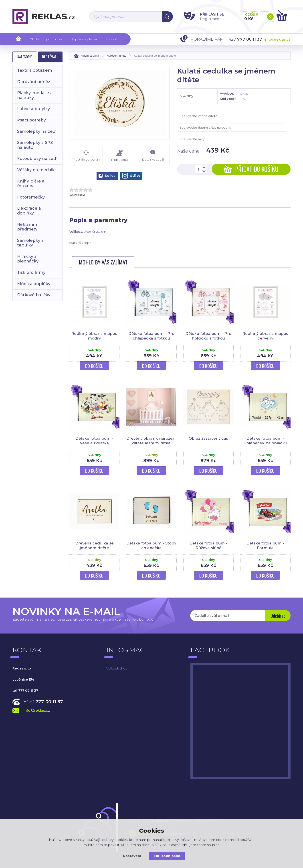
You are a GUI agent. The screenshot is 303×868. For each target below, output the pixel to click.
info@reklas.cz (277, 39)
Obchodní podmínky (46, 39)
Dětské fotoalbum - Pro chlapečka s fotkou (151, 336)
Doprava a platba (84, 39)
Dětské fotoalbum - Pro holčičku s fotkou (208, 336)
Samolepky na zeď (36, 131)
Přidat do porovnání (86, 155)
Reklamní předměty (27, 227)
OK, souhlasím (167, 856)
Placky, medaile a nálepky (35, 95)
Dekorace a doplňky (29, 211)
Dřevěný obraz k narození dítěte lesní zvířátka (151, 443)
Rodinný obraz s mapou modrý (94, 336)
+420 (43, 706)
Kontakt (111, 39)
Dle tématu (50, 57)
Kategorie (25, 57)
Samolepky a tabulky (30, 243)
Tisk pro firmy (31, 272)
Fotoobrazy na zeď (37, 159)
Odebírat (277, 620)
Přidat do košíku (251, 169)
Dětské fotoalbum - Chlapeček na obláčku (265, 441)
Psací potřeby (31, 120)
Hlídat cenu (119, 156)
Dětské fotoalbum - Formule (265, 550)
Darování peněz (34, 82)
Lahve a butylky (33, 109)
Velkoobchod (117, 673)
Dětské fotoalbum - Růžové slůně (208, 550)
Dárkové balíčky (34, 295)
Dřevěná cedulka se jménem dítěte (94, 550)
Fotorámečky (31, 197)
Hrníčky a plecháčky (28, 259)
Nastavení (132, 856)
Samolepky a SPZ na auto (35, 145)
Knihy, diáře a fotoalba (31, 184)
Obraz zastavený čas (208, 438)
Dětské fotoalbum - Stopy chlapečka (151, 550)
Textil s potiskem (35, 70)
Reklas (243, 93)
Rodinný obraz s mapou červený (265, 336)
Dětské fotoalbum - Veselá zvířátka (94, 441)
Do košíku (94, 366)
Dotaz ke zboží (153, 155)
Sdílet (107, 176)
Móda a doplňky (34, 284)
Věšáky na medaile (36, 170)
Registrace (207, 19)
